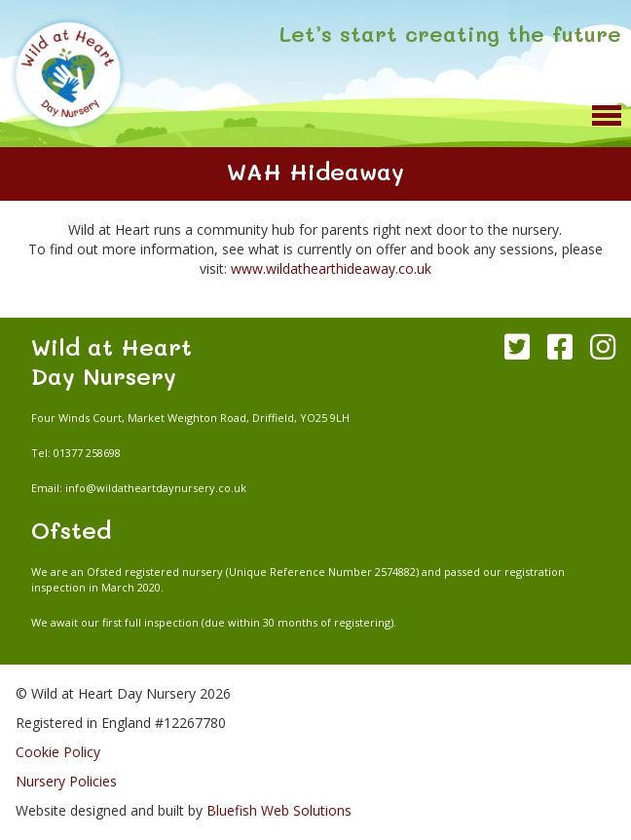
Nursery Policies (66, 781)
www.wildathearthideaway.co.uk (331, 268)
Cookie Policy (58, 752)
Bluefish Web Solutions (279, 810)
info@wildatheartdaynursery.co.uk (156, 488)
